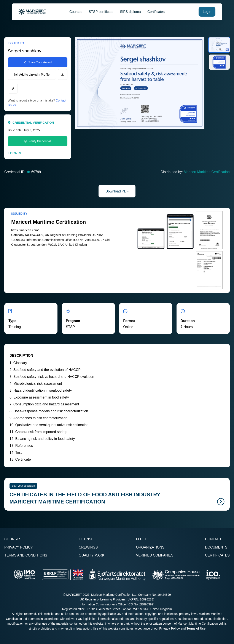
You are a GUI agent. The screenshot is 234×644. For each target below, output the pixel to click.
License (86, 539)
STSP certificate (101, 12)
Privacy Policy (19, 547)
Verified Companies (155, 555)
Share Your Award (38, 62)
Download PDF (117, 191)
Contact (213, 539)
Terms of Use (196, 628)
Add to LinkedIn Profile (32, 75)
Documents (216, 547)
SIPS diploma (130, 12)
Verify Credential (37, 141)
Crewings (88, 547)
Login (207, 12)
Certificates (156, 12)
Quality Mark (92, 555)
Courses (76, 12)
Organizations (150, 547)
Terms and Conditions (26, 555)
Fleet (142, 539)
